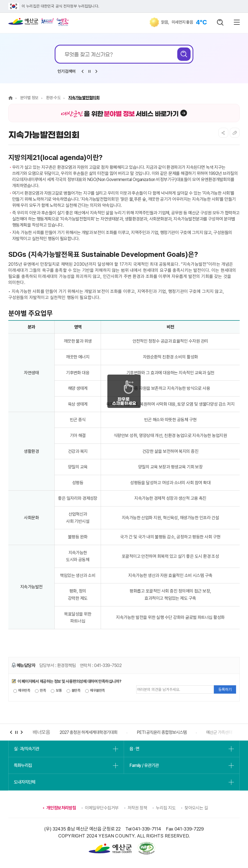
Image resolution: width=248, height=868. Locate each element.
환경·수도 (53, 98)
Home (11, 98)
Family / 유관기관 (144, 765)
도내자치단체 (25, 782)
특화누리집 (23, 765)
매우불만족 (95, 691)
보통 (56, 691)
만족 (40, 691)
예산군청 (23, 23)
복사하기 (235, 133)
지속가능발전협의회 (84, 98)
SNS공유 (223, 133)
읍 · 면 (134, 749)
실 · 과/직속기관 (26, 749)
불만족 (74, 691)
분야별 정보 (29, 98)
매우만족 (22, 691)
